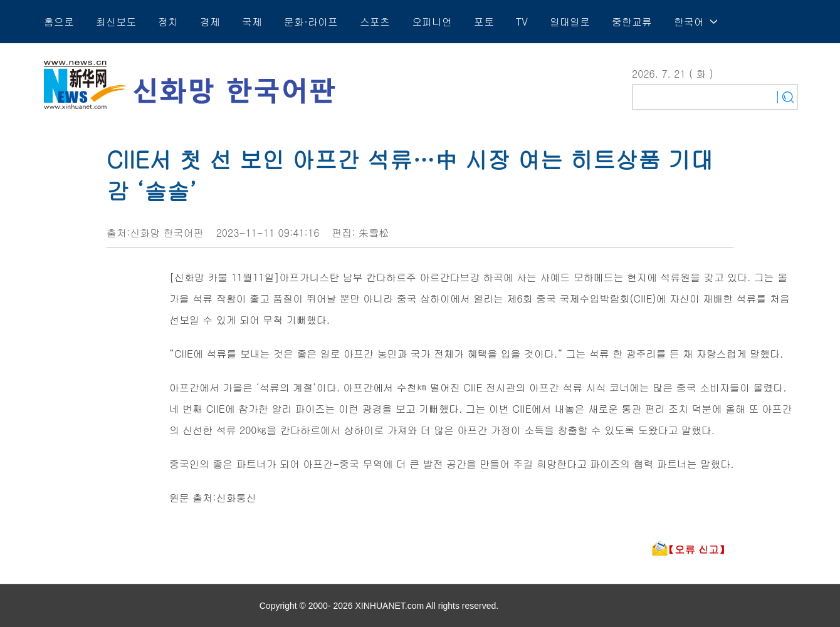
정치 (168, 22)
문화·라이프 (311, 22)
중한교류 (632, 22)
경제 (210, 22)
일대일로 (570, 22)
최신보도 (116, 22)
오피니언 (432, 22)
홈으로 (59, 22)
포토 (484, 22)
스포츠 (375, 22)
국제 (252, 22)
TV (522, 22)
